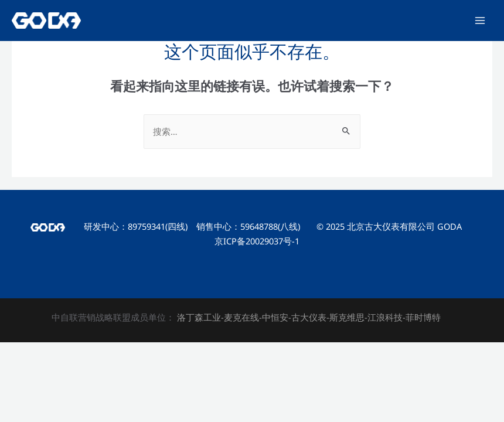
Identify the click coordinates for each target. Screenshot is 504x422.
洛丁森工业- (199, 317)
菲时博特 (423, 317)
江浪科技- (386, 317)
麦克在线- (243, 317)
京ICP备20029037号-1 (257, 241)
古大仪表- (310, 317)
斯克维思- (348, 317)
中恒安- (277, 317)
